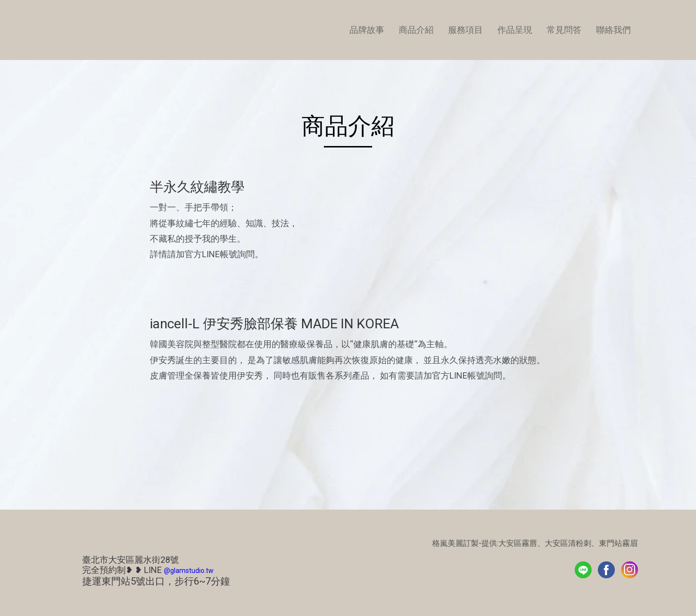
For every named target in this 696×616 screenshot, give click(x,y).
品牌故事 (367, 30)
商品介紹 (416, 30)
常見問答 (564, 30)
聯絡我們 (613, 30)
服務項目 (465, 30)
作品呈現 (515, 30)
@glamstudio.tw (189, 571)
